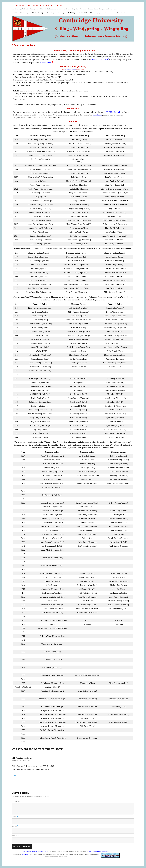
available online (46, 63)
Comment (16, 801)
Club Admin (37, 13)
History (71, 13)
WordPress (25, 855)
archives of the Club (99, 60)
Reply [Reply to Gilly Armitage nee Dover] (15, 775)
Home (14, 13)
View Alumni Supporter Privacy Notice (99, 851)
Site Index (121, 13)
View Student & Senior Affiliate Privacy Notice (35, 851)
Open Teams (97, 115)
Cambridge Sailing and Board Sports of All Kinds (37, 6)
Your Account (109, 13)
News (60, 13)
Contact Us (83, 13)
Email (15, 826)
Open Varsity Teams (70, 69)
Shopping (94, 13)
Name (15, 817)
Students (23, 13)
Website (15, 836)
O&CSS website (112, 112)
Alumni (50, 13)
